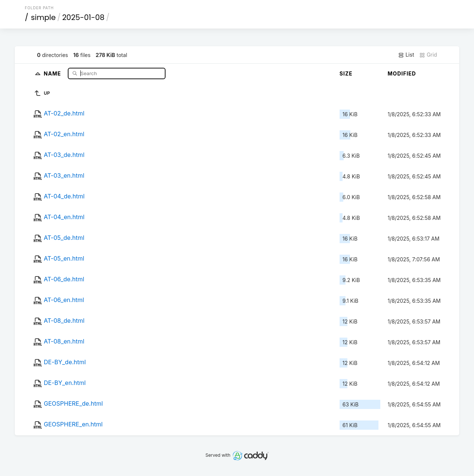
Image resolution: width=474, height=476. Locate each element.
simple (44, 17)
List (406, 55)
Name (53, 73)
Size (346, 73)
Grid (428, 55)
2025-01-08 (83, 17)
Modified (402, 73)
